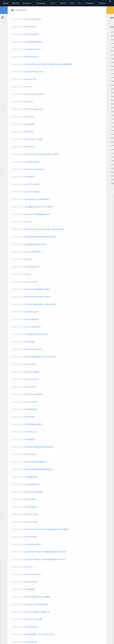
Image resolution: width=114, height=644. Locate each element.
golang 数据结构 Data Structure (41, 363)
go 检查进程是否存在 (33, 48)
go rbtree (30, 348)
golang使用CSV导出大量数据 (38, 603)
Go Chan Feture (33, 581)
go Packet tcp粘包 (34, 146)
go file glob (31, 288)
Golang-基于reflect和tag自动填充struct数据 (46, 536)
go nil (28, 281)
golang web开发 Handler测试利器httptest (45, 566)
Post (72, 3)
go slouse (30, 371)
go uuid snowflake (34, 176)
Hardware (27, 3)
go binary (30, 131)
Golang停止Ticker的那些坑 (37, 206)
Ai (80, 3)
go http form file (34, 116)
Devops (102, 3)
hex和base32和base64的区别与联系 (40, 243)
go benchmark (32, 168)
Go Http (29, 573)
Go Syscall (30, 461)
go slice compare (34, 401)
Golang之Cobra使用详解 (36, 611)
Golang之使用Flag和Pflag (37, 618)
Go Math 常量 (31, 528)
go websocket (32, 273)
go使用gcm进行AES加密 (35, 251)
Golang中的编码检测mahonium (39, 453)
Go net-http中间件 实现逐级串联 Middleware (45, 558)
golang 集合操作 (32, 378)
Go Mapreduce (32, 491)
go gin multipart (33, 26)
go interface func (34, 78)
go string (30, 423)
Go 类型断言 (30, 596)
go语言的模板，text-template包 (39, 641)
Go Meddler (31, 513)
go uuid (29, 266)
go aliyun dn (31, 408)
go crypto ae (31, 386)
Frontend (90, 3)
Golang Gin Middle (34, 498)
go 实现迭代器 (31, 416)
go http (29, 93)
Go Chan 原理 (31, 588)
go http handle (33, 198)
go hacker (30, 393)
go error (30, 183)
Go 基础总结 (30, 446)
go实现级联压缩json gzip (36, 341)
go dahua (29, 123)
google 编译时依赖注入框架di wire (40, 311)
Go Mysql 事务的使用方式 (36, 468)
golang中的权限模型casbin (37, 296)
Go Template (31, 633)
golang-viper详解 (33, 626)
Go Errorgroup (33, 551)
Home (6, 3)
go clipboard (32, 326)
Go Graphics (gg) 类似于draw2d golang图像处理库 (49, 71)
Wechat (16, 3)
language (20, 16)
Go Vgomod (30, 506)
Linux (53, 3)
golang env (31, 86)
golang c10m (31, 318)
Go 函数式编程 (31, 483)
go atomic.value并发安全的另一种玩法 (42, 161)
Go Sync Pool (32, 521)
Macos (63, 3)
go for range (32, 41)
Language (41, 3)
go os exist (30, 33)
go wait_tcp (31, 438)
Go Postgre (31, 543)
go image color (33, 56)
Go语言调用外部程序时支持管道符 (39, 476)
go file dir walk (33, 258)
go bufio (29, 138)
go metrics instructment (38, 303)
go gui (28, 228)
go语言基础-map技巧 (34, 431)
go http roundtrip (34, 101)
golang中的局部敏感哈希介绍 (37, 221)
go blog (29, 108)
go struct (30, 153)
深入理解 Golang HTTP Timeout (39, 213)
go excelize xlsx (33, 356)
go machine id (32, 63)
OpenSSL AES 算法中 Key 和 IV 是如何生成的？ (45, 236)
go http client (32, 191)
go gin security (33, 333)
